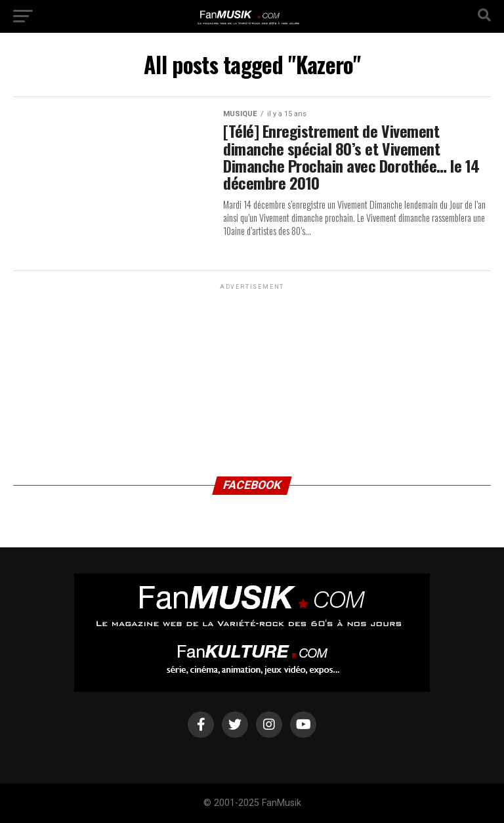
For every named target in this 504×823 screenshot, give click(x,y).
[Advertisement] (252, 375)
